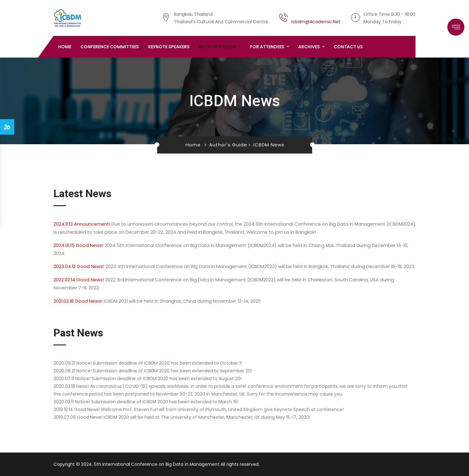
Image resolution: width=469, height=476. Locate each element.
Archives (309, 47)
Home (65, 47)
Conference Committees (110, 47)
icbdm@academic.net (316, 22)
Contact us (348, 47)
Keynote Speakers (169, 47)
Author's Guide (217, 47)
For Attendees (267, 47)
